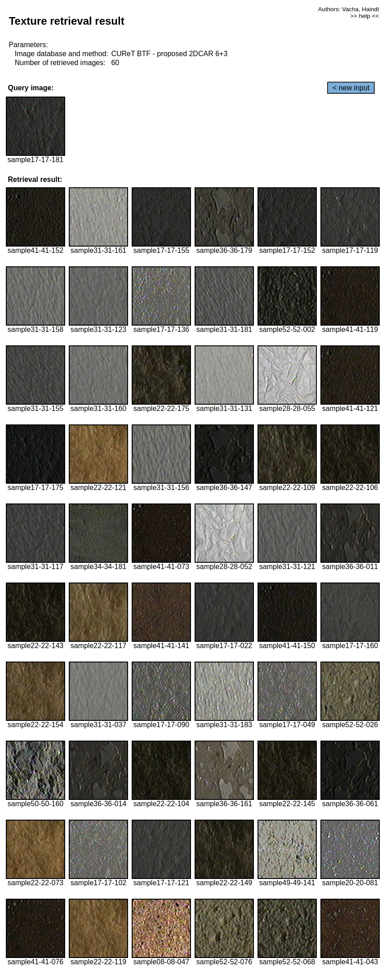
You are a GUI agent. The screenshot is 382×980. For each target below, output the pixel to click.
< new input (351, 88)
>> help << (364, 16)
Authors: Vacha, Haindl (349, 9)
